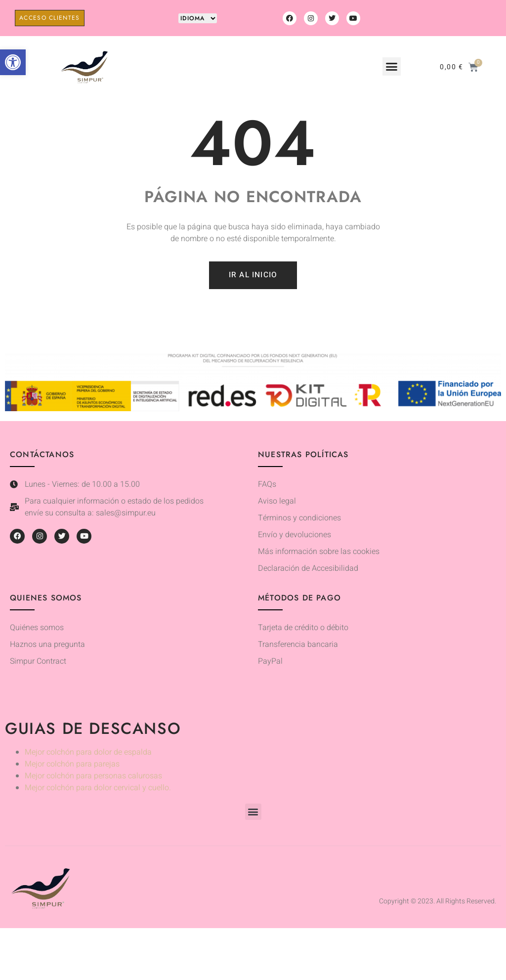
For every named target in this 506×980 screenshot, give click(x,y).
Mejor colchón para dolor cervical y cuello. (98, 789)
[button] (13, 62)
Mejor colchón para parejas (72, 765)
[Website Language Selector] (198, 18)
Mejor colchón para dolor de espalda (88, 753)
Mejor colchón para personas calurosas (93, 777)
